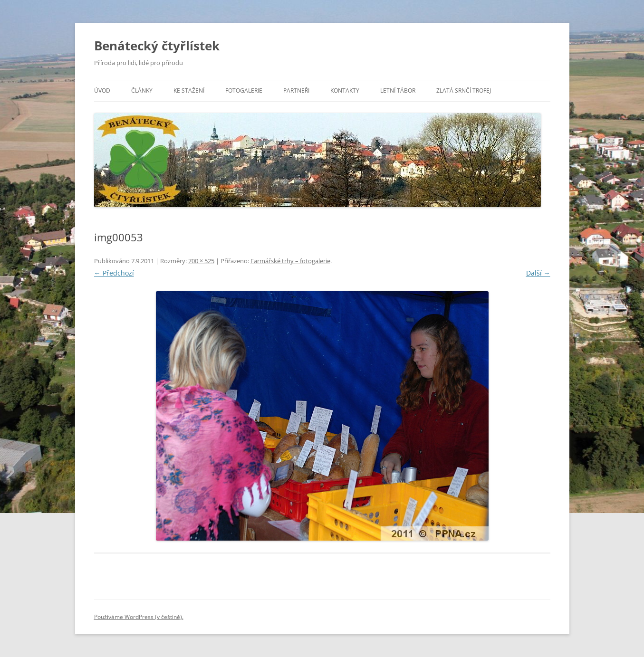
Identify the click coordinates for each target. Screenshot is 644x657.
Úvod (102, 90)
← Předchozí (114, 273)
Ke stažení (189, 90)
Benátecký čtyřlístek (157, 46)
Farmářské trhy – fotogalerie (290, 261)
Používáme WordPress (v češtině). (139, 617)
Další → (538, 273)
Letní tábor (398, 90)
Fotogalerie (244, 90)
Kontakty (345, 90)
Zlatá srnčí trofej (464, 90)
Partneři (296, 90)
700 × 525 (201, 261)
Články (142, 90)
